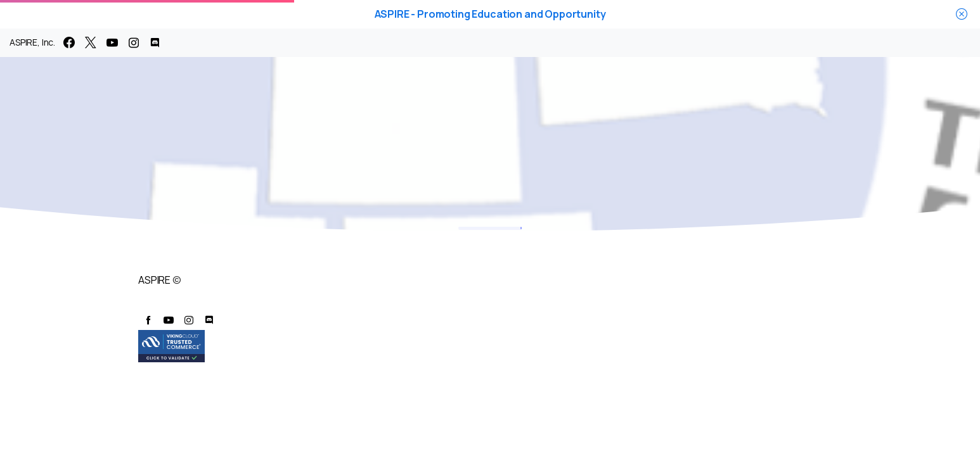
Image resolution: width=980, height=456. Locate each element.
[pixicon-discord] (209, 320)
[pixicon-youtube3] (169, 320)
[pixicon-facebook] (148, 320)
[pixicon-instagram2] (189, 320)
